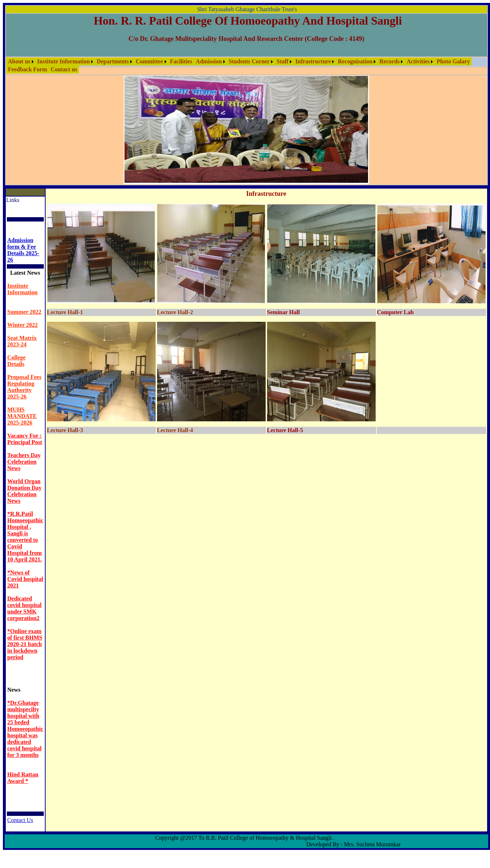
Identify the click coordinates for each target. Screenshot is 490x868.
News (14, 690)
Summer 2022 (24, 312)
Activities (418, 61)
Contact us (64, 69)
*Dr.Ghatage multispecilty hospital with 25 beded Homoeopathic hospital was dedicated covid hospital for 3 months (25, 729)
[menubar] (246, 66)
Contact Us (20, 820)
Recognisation (355, 61)
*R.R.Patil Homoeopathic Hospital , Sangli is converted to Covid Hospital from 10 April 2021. (25, 537)
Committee (149, 61)
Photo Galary (453, 61)
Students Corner (249, 61)
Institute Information (64, 61)
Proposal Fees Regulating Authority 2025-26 (24, 387)
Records (389, 61)
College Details (16, 361)
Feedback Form (28, 69)
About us (19, 61)
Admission (209, 61)
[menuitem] (21, 62)
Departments (113, 61)
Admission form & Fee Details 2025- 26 (23, 250)
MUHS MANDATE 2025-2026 (22, 416)
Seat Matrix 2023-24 (22, 341)
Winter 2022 (22, 325)
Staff (282, 61)
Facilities (181, 61)
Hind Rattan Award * (23, 778)
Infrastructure (313, 61)
